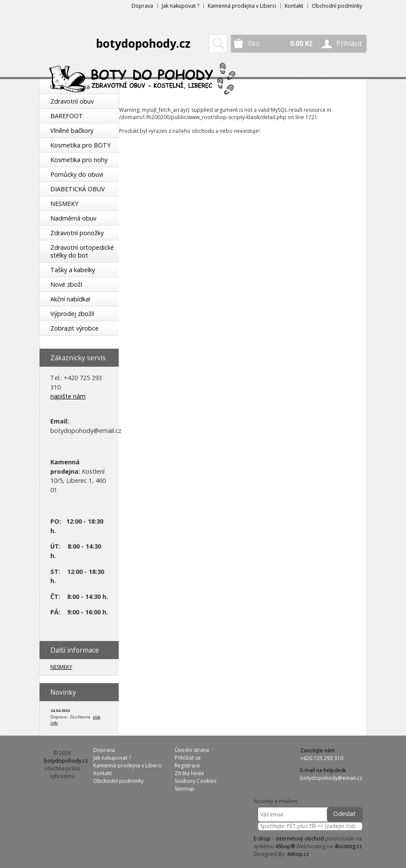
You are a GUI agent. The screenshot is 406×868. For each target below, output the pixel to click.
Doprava (142, 6)
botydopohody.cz (143, 43)
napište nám (68, 396)
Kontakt (294, 6)
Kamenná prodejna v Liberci (242, 6)
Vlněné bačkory (72, 130)
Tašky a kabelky (73, 270)
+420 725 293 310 (322, 758)
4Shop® (285, 846)
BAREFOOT (67, 116)
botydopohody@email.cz (331, 778)
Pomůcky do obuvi (77, 174)
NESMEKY (64, 204)
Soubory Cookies (195, 781)
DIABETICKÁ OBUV (78, 189)
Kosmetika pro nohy (79, 160)
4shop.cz (298, 854)
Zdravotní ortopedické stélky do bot (82, 251)
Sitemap (185, 789)
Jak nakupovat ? (180, 6)
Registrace (187, 765)
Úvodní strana (192, 750)
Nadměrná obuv (73, 218)
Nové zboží (66, 284)
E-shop (262, 839)
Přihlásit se (188, 758)
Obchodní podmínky (337, 6)
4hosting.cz (348, 846)
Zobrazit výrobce (74, 328)
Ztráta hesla (189, 773)
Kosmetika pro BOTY (80, 145)
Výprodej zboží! (72, 314)
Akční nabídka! (70, 299)
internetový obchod (300, 839)
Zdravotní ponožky (77, 233)
